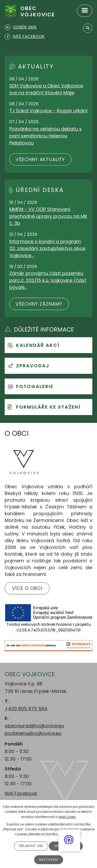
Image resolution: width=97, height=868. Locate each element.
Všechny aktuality (40, 159)
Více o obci (27, 588)
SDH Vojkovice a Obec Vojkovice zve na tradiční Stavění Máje (46, 89)
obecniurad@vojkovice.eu (34, 726)
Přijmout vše (31, 846)
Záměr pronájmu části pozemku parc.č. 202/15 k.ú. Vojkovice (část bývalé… (48, 280)
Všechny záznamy (39, 304)
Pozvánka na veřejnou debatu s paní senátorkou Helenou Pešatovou (46, 136)
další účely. (67, 817)
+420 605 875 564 (26, 709)
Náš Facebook (21, 793)
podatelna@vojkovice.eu (33, 733)
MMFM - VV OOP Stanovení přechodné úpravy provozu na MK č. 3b (48, 216)
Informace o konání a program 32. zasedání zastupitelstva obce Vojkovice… (47, 248)
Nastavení (49, 860)
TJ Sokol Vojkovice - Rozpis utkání (48, 111)
